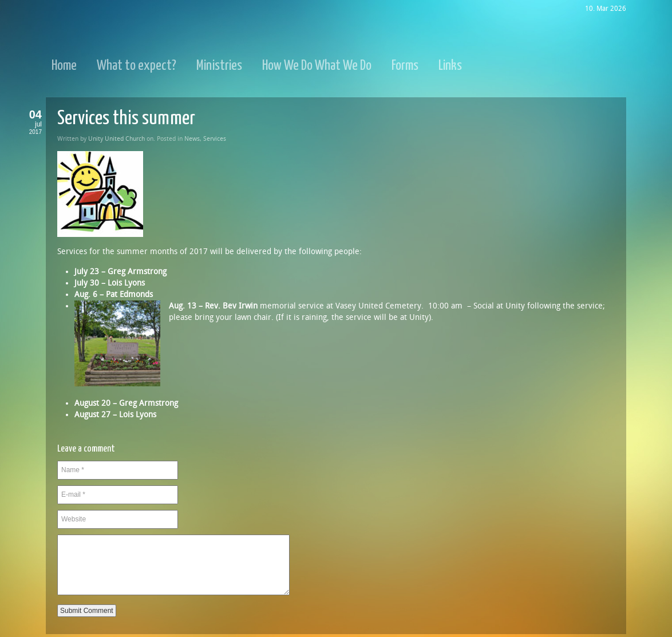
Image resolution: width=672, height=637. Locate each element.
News (192, 139)
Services (215, 139)
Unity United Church (116, 139)
